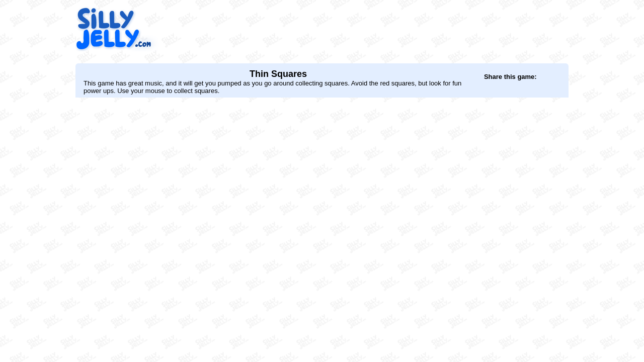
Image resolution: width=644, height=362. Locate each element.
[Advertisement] (385, 29)
